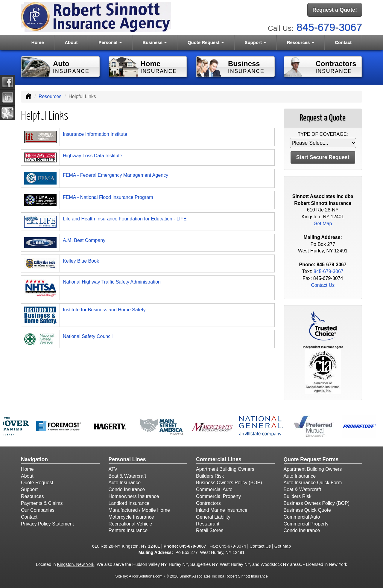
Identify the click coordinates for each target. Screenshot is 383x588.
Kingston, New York (76, 564)
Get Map (323, 224)
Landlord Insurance (129, 503)
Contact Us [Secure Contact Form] (323, 285)
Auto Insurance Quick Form (313, 483)
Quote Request (37, 483)
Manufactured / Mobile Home (139, 510)
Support (29, 489)
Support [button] (255, 42)
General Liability (213, 517)
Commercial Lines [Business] (219, 459)
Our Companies (38, 510)
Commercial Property (218, 496)
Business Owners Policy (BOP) (229, 483)
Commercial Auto (214, 489)
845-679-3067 (329, 27)
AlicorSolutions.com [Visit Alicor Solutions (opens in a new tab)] (146, 576)
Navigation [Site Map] (34, 459)
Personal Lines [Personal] (127, 459)
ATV (113, 469)
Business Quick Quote (307, 510)
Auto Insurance (125, 483)
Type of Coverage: (323, 134)
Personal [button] (110, 42)
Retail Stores (210, 530)
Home (38, 42)
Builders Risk (210, 476)
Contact (343, 42)
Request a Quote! (335, 10)
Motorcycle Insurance (131, 517)
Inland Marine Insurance (222, 510)
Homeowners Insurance (134, 496)
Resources (50, 96)
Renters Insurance (128, 530)
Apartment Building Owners (225, 469)
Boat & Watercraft (127, 476)
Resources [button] (301, 42)
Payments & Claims (42, 503)
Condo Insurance (127, 489)
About (71, 42)
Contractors (208, 503)
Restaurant (208, 524)
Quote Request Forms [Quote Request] (311, 459)
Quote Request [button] (206, 42)
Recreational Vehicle (130, 524)
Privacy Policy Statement (47, 524)
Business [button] (155, 42)
